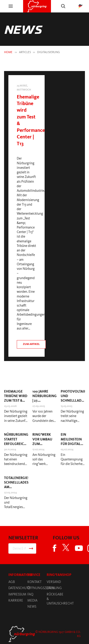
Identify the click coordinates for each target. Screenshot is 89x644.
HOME (8, 52)
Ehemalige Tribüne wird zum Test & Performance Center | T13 (16, 401)
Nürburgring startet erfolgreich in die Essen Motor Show (16, 444)
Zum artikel (31, 344)
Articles (25, 52)
